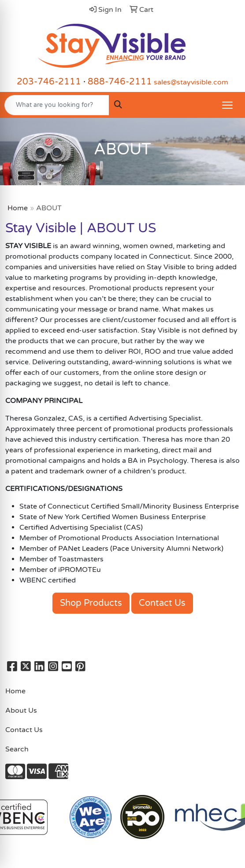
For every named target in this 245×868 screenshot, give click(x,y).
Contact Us (162, 603)
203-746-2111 (49, 82)
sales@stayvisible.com (191, 82)
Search (17, 749)
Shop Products (91, 603)
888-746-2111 (120, 82)
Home (18, 208)
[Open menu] (227, 105)
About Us (21, 711)
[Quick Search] (57, 105)
